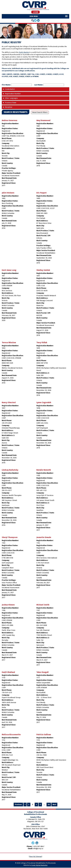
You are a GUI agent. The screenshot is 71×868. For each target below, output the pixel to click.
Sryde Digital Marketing (39, 866)
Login (35, 12)
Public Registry (24, 53)
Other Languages (11, 99)
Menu (36, 17)
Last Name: (49, 85)
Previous (18, 805)
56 (49, 805)
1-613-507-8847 (38, 847)
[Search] (33, 21)
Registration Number (13, 94)
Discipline (9, 108)
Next (54, 805)
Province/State (11, 103)
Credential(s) (10, 90)
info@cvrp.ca (38, 849)
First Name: (17, 85)
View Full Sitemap (35, 857)
